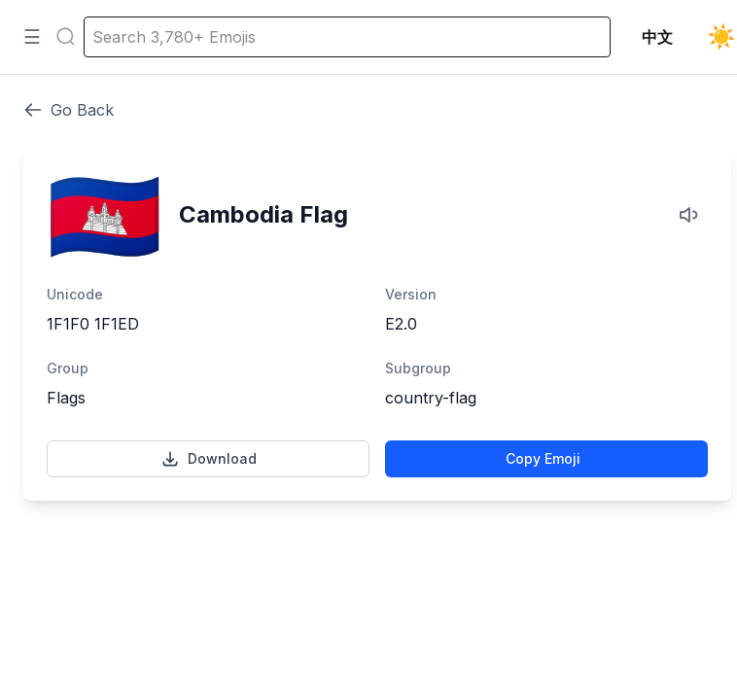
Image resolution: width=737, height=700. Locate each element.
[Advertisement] (377, 591)
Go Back (69, 110)
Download (209, 459)
